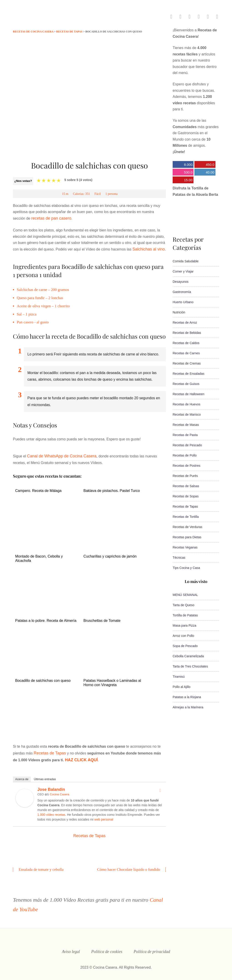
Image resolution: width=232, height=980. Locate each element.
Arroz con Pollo (183, 636)
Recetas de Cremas (187, 363)
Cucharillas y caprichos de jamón (110, 554)
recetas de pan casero (49, 218)
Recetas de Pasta (185, 435)
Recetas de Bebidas (187, 333)
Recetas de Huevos (186, 404)
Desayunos (181, 282)
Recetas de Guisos (186, 384)
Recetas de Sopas (186, 496)
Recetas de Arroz (185, 323)
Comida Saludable (186, 261)
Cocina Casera (60, 790)
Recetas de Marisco (187, 414)
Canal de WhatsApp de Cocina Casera (58, 454)
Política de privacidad (152, 946)
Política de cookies (107, 946)
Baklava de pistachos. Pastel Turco (112, 488)
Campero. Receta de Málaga (38, 488)
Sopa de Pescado (185, 646)
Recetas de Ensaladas (188, 374)
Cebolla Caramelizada (188, 656)
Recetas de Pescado (187, 445)
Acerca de (22, 775)
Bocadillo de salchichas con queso (43, 678)
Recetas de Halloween (188, 394)
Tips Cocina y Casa (186, 568)
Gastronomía (182, 292)
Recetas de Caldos (186, 343)
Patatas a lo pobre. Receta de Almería (46, 618)
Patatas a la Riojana (187, 697)
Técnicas (179, 558)
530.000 (183, 173)
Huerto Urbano (183, 302)
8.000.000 (183, 165)
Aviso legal (71, 946)
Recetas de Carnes (186, 353)
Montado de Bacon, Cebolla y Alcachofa (39, 556)
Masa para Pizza (184, 625)
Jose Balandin (51, 785)
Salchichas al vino (147, 248)
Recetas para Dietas (187, 537)
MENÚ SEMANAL (185, 595)
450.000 (204, 165)
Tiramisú (179, 677)
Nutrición (179, 312)
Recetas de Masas (186, 425)
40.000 (204, 173)
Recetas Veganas (185, 547)
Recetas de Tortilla (186, 517)
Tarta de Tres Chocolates (190, 666)
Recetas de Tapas (48, 750)
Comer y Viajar (183, 271)
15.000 (183, 181)
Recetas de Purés (185, 476)
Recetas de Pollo (185, 455)
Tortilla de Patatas (185, 615)
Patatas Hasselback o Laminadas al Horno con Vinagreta (112, 680)
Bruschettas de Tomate (102, 618)
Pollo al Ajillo (182, 687)
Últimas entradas (45, 775)
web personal (104, 815)
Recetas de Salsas (186, 486)
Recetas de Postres (186, 466)
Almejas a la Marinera (188, 707)
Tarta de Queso (184, 605)
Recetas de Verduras (187, 527)
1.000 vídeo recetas (51, 810)
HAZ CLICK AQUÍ (74, 756)
